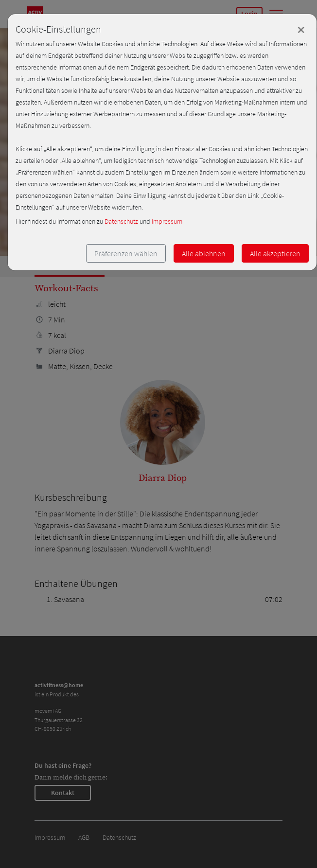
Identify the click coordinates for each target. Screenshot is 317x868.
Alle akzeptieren (275, 253)
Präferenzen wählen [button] (126, 253)
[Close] (301, 30)
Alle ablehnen (204, 253)
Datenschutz (121, 221)
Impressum (167, 221)
